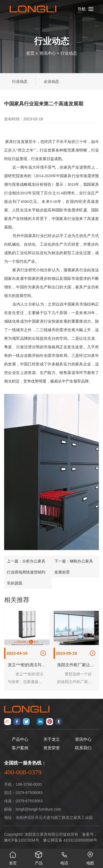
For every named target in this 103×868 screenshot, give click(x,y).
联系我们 (83, 748)
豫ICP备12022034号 (22, 840)
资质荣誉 (52, 748)
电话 (65, 857)
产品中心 (20, 739)
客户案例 (20, 748)
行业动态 (69, 53)
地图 (90, 857)
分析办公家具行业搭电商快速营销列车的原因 (26, 572)
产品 (39, 857)
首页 (30, 53)
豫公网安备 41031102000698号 (70, 840)
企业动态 (51, 81)
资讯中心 (48, 53)
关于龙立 (52, 739)
